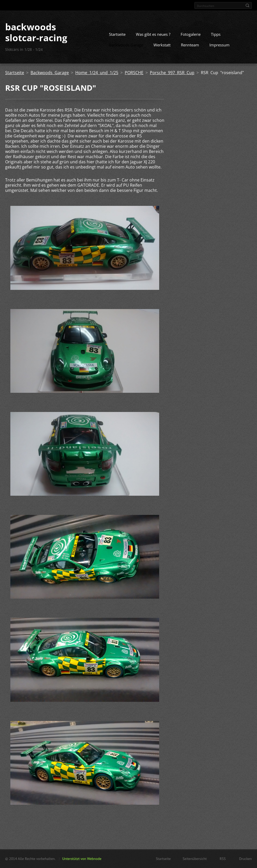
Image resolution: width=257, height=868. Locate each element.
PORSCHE (134, 73)
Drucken (245, 859)
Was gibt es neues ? (153, 34)
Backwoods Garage (126, 45)
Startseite (117, 34)
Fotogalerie (191, 34)
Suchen (247, 5)
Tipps (216, 34)
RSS (223, 859)
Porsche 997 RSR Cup (172, 73)
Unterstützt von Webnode (82, 859)
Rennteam (190, 45)
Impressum (219, 45)
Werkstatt (162, 45)
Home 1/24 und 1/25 (97, 73)
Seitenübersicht (195, 859)
